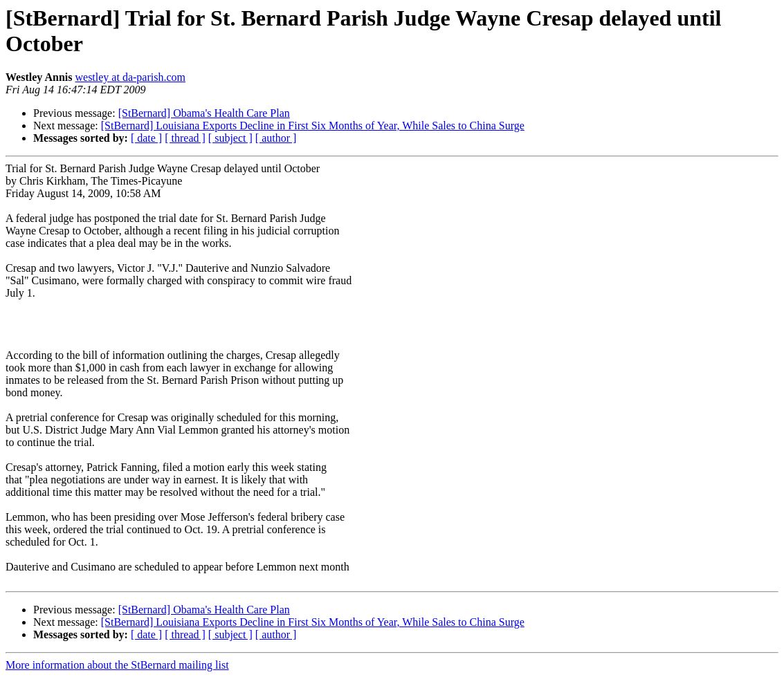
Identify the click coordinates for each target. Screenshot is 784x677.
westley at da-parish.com (130, 77)
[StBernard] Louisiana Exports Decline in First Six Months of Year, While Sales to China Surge (313, 126)
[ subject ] (230, 138)
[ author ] (276, 138)
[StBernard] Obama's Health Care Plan (204, 113)
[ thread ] (185, 138)
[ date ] (146, 138)
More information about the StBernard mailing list (117, 665)
